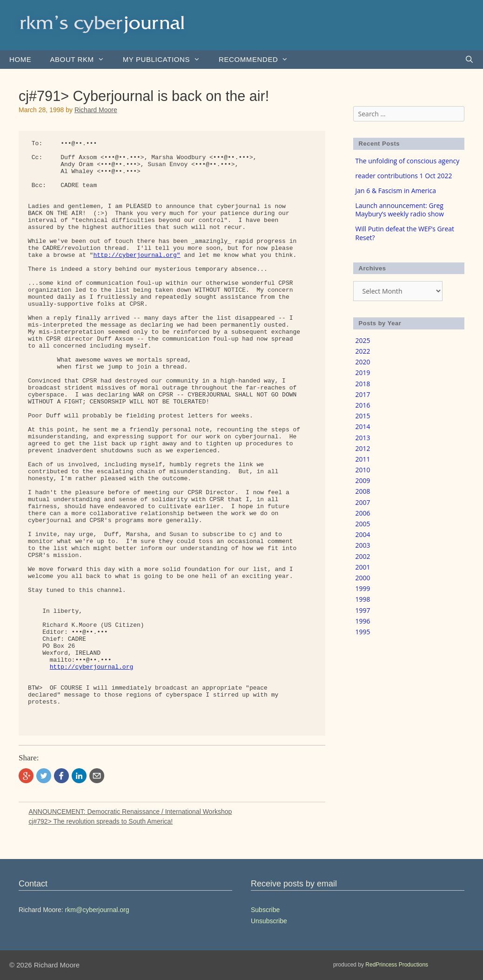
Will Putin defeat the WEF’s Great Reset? (405, 233)
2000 (363, 578)
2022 (363, 351)
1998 (363, 599)
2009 (363, 480)
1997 (363, 610)
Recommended (258, 60)
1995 (363, 632)
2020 (363, 362)
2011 (363, 459)
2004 (363, 534)
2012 (363, 448)
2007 (363, 502)
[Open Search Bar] (469, 60)
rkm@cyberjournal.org (97, 910)
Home (20, 59)
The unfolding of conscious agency (408, 161)
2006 (363, 513)
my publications (166, 60)
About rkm (81, 60)
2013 (363, 438)
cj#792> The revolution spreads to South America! (101, 821)
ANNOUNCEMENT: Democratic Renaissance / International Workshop (130, 812)
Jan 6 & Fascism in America (396, 191)
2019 (363, 373)
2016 (363, 405)
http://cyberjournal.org (91, 667)
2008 (363, 491)
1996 (363, 621)
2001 (363, 567)
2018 (363, 384)
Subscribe (265, 910)
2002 (363, 556)
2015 (363, 416)
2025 (363, 340)
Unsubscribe (269, 921)
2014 (363, 426)
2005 (363, 524)
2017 (363, 394)
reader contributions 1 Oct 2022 (404, 176)
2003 (363, 545)
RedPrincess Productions (397, 965)
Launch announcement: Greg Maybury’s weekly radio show (400, 210)
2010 (363, 470)
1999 (363, 588)
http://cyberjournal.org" (137, 255)
